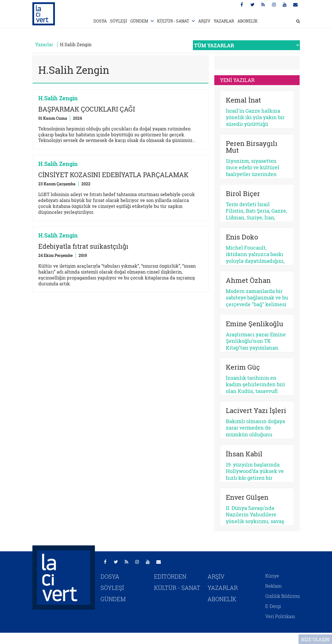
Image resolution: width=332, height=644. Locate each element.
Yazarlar (44, 44)
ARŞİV (204, 21)
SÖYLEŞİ (119, 21)
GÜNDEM (139, 21)
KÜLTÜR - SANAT (173, 21)
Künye (272, 576)
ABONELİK (248, 21)
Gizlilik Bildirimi (283, 596)
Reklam (273, 586)
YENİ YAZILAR (237, 80)
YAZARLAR (224, 21)
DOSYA (100, 21)
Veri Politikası (280, 616)
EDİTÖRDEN (170, 576)
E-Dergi (273, 606)
